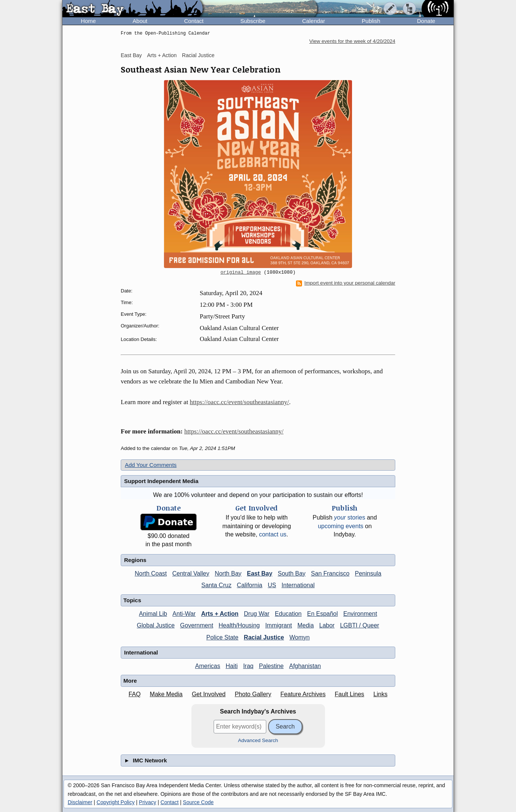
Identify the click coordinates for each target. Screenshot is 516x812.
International (298, 585)
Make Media (166, 694)
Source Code (198, 802)
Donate (426, 21)
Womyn (300, 637)
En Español (322, 614)
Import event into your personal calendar (346, 283)
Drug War (257, 614)
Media (306, 625)
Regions (135, 560)
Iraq (248, 666)
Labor (327, 625)
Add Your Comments (151, 465)
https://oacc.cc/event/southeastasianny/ (240, 402)
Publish (371, 21)
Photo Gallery (253, 694)
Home (88, 21)
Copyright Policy (116, 802)
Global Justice (156, 625)
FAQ (135, 694)
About (140, 21)
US (272, 585)
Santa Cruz (216, 585)
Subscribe (253, 21)
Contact (194, 21)
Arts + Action (162, 55)
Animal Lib (153, 614)
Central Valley (191, 573)
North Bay (228, 573)
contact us (273, 534)
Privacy (147, 802)
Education (288, 614)
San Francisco (330, 573)
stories (350, 517)
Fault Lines (349, 694)
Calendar (313, 21)
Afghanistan (305, 666)
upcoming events (341, 526)
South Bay (292, 573)
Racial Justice (198, 55)
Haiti (232, 666)
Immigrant (278, 625)
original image (241, 273)
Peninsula (368, 573)
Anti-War (184, 614)
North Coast (151, 573)
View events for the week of (352, 41)
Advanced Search (258, 740)
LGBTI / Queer (360, 625)
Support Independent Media (161, 481)
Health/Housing (239, 625)
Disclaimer (80, 802)
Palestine (271, 666)
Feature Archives (303, 694)
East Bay (131, 55)
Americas (208, 666)
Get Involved (209, 694)
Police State (222, 637)
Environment (360, 614)
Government (197, 625)
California (250, 585)
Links (380, 694)
